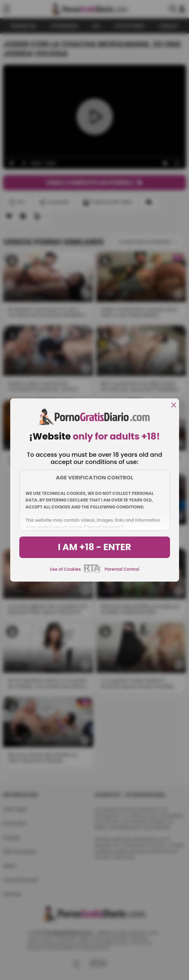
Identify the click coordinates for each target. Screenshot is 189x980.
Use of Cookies (65, 569)
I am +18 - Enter (94, 547)
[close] (174, 406)
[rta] (93, 572)
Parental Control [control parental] (122, 569)
